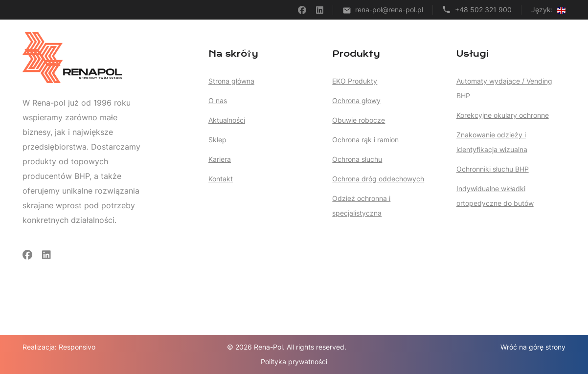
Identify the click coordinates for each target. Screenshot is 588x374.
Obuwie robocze (359, 120)
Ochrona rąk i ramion (365, 140)
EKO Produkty (355, 81)
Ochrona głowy (356, 100)
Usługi (302, 49)
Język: (548, 10)
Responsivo (77, 347)
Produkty (353, 49)
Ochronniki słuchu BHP (493, 169)
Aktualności (227, 120)
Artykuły (402, 49)
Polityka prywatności (294, 362)
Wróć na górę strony (533, 347)
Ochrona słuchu (357, 159)
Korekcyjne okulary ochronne (503, 115)
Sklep (441, 49)
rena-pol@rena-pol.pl (389, 10)
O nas (475, 49)
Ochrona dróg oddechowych (378, 179)
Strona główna (247, 49)
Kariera (512, 49)
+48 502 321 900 (483, 10)
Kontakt (553, 49)
